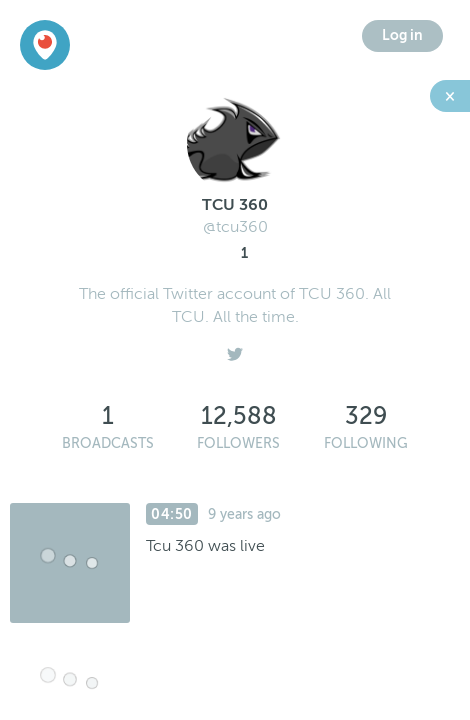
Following (366, 443)
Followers (238, 443)
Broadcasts (108, 443)
